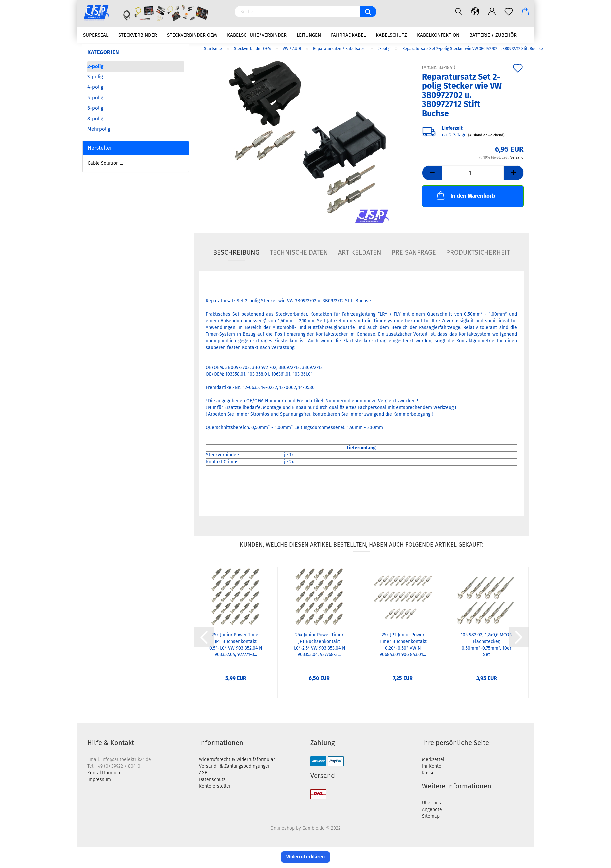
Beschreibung (236, 253)
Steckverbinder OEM (192, 35)
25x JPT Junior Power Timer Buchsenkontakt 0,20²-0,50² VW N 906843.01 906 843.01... (403, 645)
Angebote (432, 810)
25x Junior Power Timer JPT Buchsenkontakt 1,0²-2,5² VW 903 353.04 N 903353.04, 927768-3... (319, 645)
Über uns (432, 804)
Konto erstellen (215, 787)
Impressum (99, 780)
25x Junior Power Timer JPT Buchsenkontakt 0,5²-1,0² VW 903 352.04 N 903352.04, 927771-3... (236, 645)
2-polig (95, 67)
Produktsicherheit (478, 253)
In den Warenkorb (465, 196)
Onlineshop (282, 829)
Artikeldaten (360, 253)
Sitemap (431, 817)
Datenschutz (212, 780)
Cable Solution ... (105, 164)
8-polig (95, 119)
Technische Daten (299, 253)
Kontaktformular (105, 774)
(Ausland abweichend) (486, 136)
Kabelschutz (391, 35)
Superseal (96, 35)
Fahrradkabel (348, 35)
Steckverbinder (138, 35)
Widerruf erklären (305, 858)
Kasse (428, 774)
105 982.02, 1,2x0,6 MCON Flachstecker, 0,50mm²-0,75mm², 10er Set (487, 645)
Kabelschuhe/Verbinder (257, 35)
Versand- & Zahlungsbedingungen (235, 767)
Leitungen (309, 35)
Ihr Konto (432, 767)
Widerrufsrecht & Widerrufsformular (237, 760)
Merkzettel (433, 760)
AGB (203, 774)
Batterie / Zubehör (493, 35)
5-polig (95, 98)
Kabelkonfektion (438, 35)
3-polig (95, 77)
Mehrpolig (99, 130)
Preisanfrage (414, 253)
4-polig (95, 88)
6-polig (95, 109)
